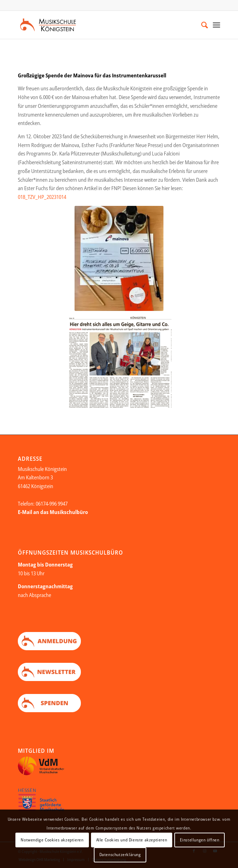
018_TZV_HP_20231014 (42, 197)
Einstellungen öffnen (200, 840)
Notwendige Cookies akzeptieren (52, 840)
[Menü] (216, 25)
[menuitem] (201, 25)
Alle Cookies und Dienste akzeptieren (132, 840)
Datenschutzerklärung (120, 855)
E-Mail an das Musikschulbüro (53, 512)
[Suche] (201, 25)
